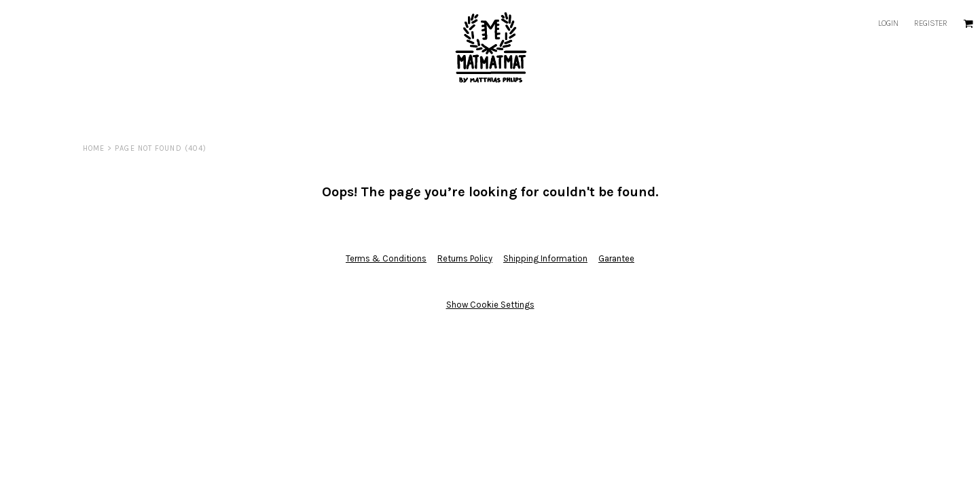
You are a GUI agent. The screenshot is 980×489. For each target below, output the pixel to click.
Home (94, 148)
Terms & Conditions (386, 258)
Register (931, 23)
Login (888, 23)
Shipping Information (545, 258)
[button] (968, 23)
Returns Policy (465, 258)
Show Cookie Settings (490, 305)
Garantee (616, 258)
